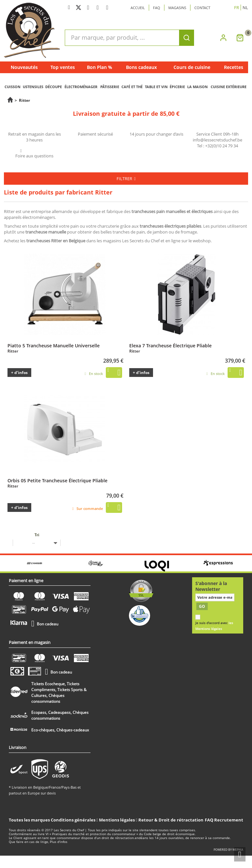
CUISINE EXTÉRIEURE (229, 87)
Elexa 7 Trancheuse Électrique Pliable (170, 345)
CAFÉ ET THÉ (132, 87)
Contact (202, 8)
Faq (157, 8)
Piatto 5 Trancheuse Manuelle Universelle (54, 345)
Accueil (138, 8)
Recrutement (229, 820)
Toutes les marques (29, 820)
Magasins (177, 8)
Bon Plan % (99, 67)
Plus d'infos (59, 842)
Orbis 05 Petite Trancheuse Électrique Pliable (57, 480)
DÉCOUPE (54, 87)
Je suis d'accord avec (214, 626)
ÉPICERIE (177, 87)
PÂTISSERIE (110, 87)
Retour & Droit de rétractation (171, 820)
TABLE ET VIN (156, 87)
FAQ (209, 820)
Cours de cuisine (192, 67)
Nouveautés (24, 67)
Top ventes (63, 67)
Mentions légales (117, 820)
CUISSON (13, 87)
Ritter (13, 351)
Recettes (234, 67)
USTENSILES (33, 87)
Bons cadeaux (141, 67)
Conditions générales (74, 820)
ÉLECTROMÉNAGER (81, 87)
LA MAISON (197, 87)
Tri (37, 535)
